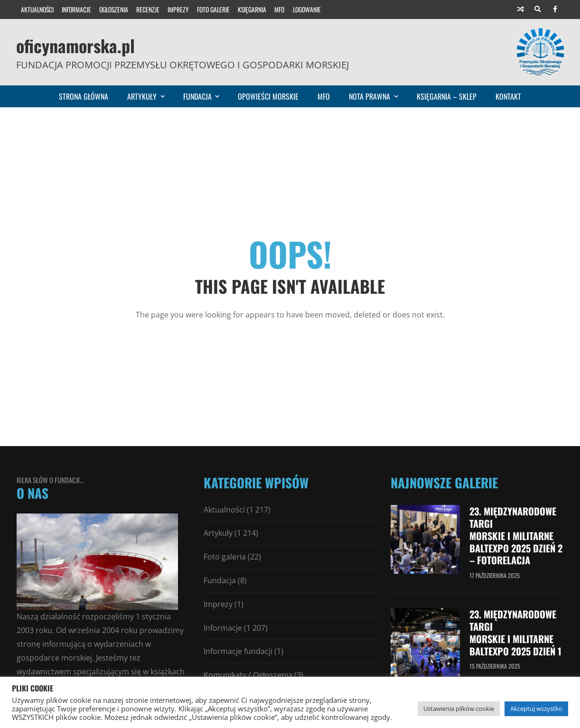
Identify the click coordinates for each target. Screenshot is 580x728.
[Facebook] (555, 9)
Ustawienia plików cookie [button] (459, 709)
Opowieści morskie (268, 96)
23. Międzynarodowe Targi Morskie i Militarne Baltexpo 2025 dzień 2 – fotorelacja (514, 535)
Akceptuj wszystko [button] (536, 709)
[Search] (538, 9)
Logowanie (307, 9)
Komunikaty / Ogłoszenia (248, 675)
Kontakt (508, 96)
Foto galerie (213, 9)
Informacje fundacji (238, 651)
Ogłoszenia (114, 9)
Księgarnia (252, 9)
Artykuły (150, 96)
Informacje (76, 9)
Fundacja (206, 96)
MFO (279, 9)
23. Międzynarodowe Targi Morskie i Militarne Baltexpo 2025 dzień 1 (516, 630)
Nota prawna (378, 96)
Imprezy (178, 9)
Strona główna (84, 96)
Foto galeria (225, 557)
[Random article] (521, 9)
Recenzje (148, 9)
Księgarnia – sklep (447, 96)
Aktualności (37, 9)
